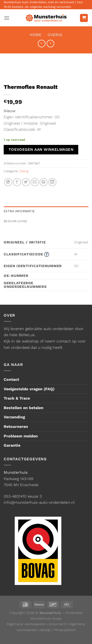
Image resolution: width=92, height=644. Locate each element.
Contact (11, 379)
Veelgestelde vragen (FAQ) (29, 389)
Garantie (12, 445)
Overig (55, 35)
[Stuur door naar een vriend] (35, 182)
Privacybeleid (65, 630)
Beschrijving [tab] (15, 221)
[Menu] (7, 18)
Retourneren (16, 427)
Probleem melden (21, 436)
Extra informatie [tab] (19, 211)
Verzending (14, 417)
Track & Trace (17, 398)
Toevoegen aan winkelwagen (41, 150)
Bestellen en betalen (24, 408)
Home (36, 35)
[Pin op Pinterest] (44, 182)
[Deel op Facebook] (17, 182)
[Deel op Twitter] (26, 182)
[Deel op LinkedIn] (52, 182)
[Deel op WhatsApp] (8, 182)
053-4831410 (15, 496)
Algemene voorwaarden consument (36, 624)
